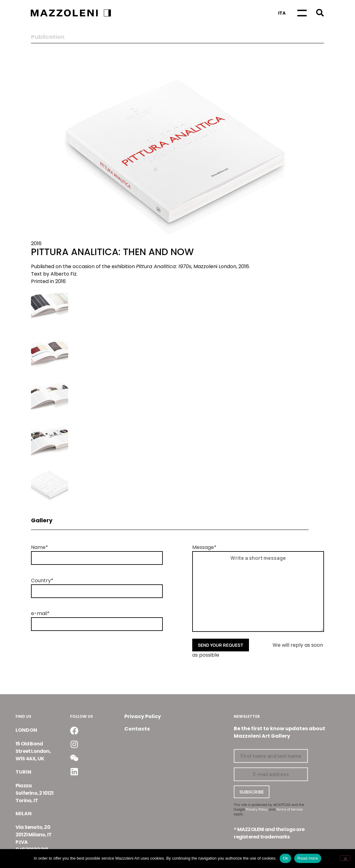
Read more (308, 858)
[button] (320, 13)
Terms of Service (289, 810)
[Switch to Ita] (282, 13)
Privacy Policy (143, 716)
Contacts (137, 729)
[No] (345, 858)
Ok (285, 858)
